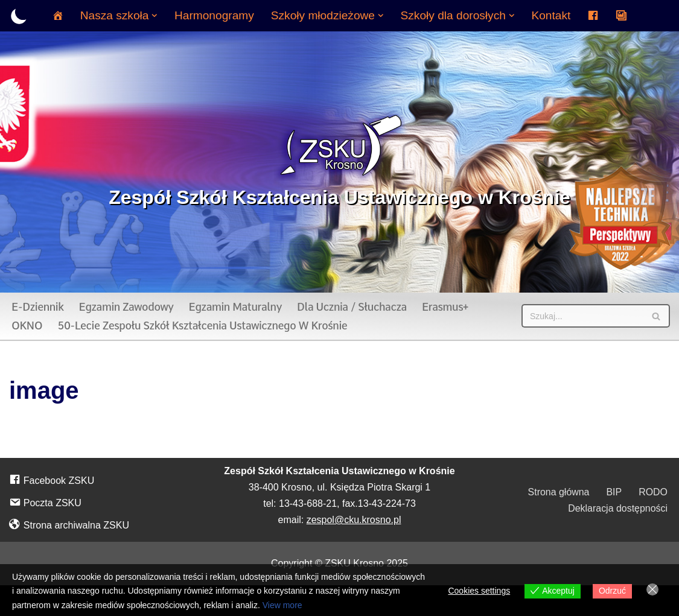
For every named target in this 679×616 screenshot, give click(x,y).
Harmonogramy (214, 15)
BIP (614, 492)
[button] (155, 16)
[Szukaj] (582, 316)
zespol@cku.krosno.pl (354, 520)
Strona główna (558, 492)
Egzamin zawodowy (127, 307)
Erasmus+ (446, 307)
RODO (653, 492)
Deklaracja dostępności (618, 508)
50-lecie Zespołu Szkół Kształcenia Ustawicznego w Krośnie (202, 325)
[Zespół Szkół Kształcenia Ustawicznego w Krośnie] (339, 162)
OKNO (27, 325)
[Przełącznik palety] (19, 16)
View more (282, 605)
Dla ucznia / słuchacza (352, 307)
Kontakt (551, 15)
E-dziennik (38, 307)
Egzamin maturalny (236, 307)
